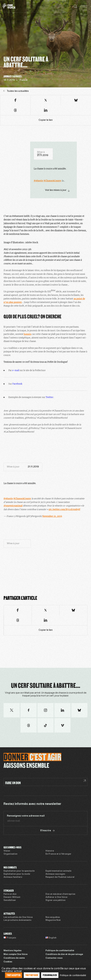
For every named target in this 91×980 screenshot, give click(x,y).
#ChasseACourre (52, 181)
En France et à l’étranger (58, 854)
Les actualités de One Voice (18, 917)
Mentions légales (13, 951)
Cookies (8, 962)
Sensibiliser (10, 900)
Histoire (50, 851)
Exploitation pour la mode (17, 874)
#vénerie (38, 181)
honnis (28, 334)
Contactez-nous (54, 958)
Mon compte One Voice (15, 954)
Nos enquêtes (53, 917)
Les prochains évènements (17, 920)
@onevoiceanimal (13, 506)
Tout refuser (32, 975)
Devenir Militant (12, 897)
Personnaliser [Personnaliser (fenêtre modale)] (50, 975)
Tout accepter (14, 975)
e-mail (16, 370)
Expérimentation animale (58, 871)
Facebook (17, 384)
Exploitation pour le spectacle (19, 871)
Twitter (49, 397)
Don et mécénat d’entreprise (60, 894)
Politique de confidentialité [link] (73, 975)
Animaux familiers (13, 877)
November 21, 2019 (52, 516)
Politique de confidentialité (60, 951)
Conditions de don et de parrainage (64, 954)
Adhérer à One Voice (56, 897)
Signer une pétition (56, 900)
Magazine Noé (53, 920)
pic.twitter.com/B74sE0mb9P (65, 509)
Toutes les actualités (16, 91)
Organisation (10, 854)
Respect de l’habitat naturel (60, 877)
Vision (7, 851)
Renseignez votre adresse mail (26, 816)
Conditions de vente (14, 958)
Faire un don (10, 894)
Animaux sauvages (55, 874)
